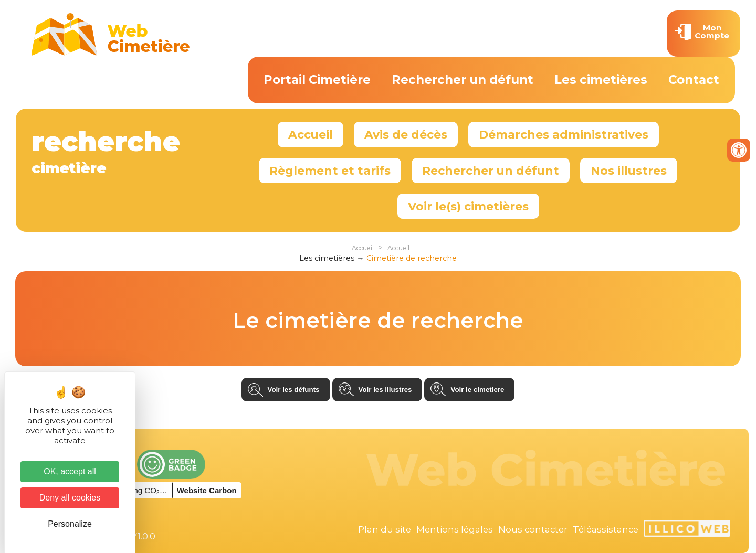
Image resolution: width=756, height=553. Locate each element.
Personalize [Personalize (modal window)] (70, 524)
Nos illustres (629, 171)
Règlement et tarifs (330, 171)
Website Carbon (207, 490)
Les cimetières (601, 80)
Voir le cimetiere (477, 390)
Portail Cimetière (317, 80)
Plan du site (385, 529)
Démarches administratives (564, 134)
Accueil (311, 134)
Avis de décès (406, 134)
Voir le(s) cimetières (468, 206)
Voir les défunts (294, 390)
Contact (694, 80)
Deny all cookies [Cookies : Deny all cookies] (70, 498)
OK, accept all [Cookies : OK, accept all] (70, 471)
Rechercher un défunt (463, 80)
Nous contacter (533, 529)
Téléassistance (606, 529)
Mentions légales (455, 529)
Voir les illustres (385, 390)
